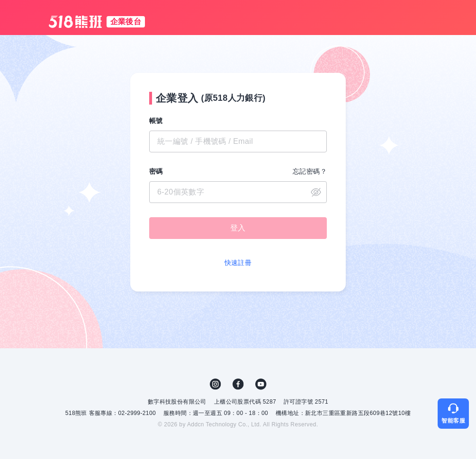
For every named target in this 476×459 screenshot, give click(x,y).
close (316, 192)
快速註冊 (238, 263)
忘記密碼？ (310, 171)
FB (238, 384)
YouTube (261, 384)
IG (216, 384)
